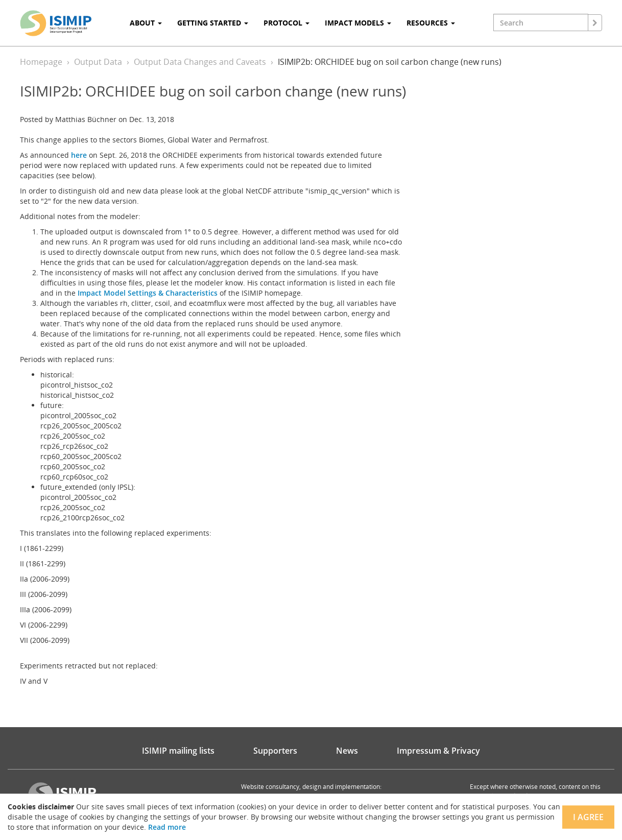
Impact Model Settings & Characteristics (148, 293)
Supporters (275, 751)
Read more (167, 827)
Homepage (41, 62)
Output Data (98, 62)
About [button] (146, 23)
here (79, 155)
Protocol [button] (286, 23)
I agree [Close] (588, 817)
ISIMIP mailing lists (178, 751)
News (347, 751)
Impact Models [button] (358, 23)
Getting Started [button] (213, 23)
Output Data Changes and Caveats (200, 62)
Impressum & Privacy (438, 751)
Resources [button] (431, 23)
